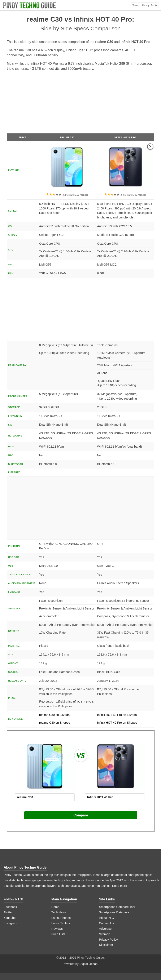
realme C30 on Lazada (67, 716)
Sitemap (105, 934)
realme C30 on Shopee (55, 723)
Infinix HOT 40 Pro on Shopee (117, 723)
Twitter (8, 912)
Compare (81, 815)
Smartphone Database (114, 912)
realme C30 (67, 137)
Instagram (10, 923)
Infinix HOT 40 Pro (125, 137)
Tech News (59, 912)
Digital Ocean (88, 964)
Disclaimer (106, 945)
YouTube (10, 918)
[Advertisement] (81, 104)
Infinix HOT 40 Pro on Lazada (125, 716)
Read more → (121, 886)
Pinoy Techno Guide (30, 867)
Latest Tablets (61, 923)
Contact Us (106, 923)
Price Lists (58, 934)
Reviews (57, 929)
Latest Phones (61, 918)
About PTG (106, 918)
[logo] (30, 5)
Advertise (105, 929)
